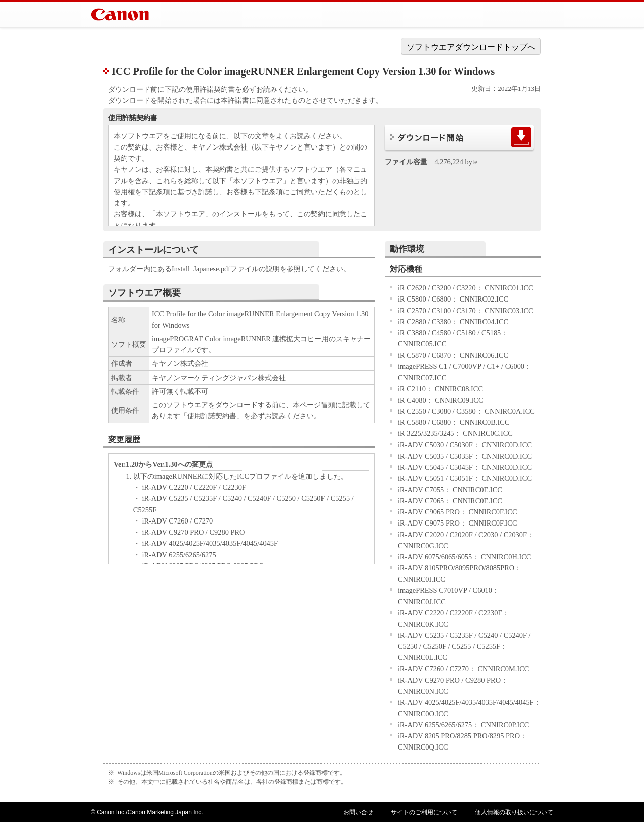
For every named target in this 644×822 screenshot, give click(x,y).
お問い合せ (358, 812)
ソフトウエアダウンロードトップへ (471, 47)
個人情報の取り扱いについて (514, 812)
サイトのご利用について (424, 812)
